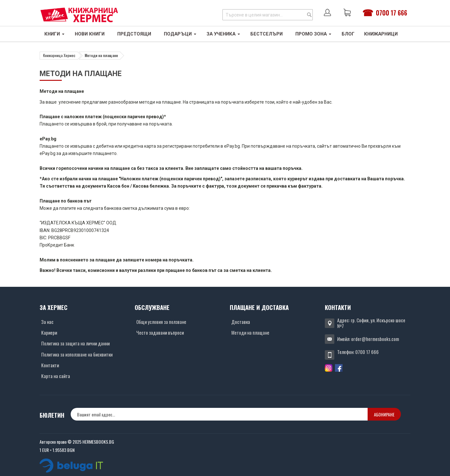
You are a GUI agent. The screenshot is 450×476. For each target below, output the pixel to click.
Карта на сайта (56, 376)
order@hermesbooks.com (375, 339)
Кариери (49, 332)
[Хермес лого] (79, 15)
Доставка (241, 322)
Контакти (50, 365)
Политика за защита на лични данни (75, 343)
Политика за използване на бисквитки (77, 354)
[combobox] (268, 15)
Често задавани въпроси (160, 332)
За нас (47, 322)
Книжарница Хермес (59, 55)
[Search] (309, 15)
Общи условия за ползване (161, 322)
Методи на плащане (250, 332)
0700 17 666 (392, 13)
